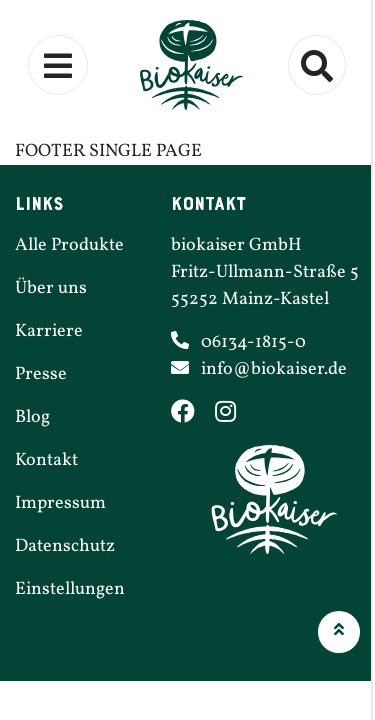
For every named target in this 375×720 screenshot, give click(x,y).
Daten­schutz (65, 546)
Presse (41, 374)
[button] (339, 632)
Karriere (49, 331)
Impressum (60, 503)
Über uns (51, 288)
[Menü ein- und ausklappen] (58, 65)
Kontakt (46, 460)
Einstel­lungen (70, 589)
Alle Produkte (69, 245)
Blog (32, 417)
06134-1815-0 (253, 342)
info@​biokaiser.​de (274, 369)
